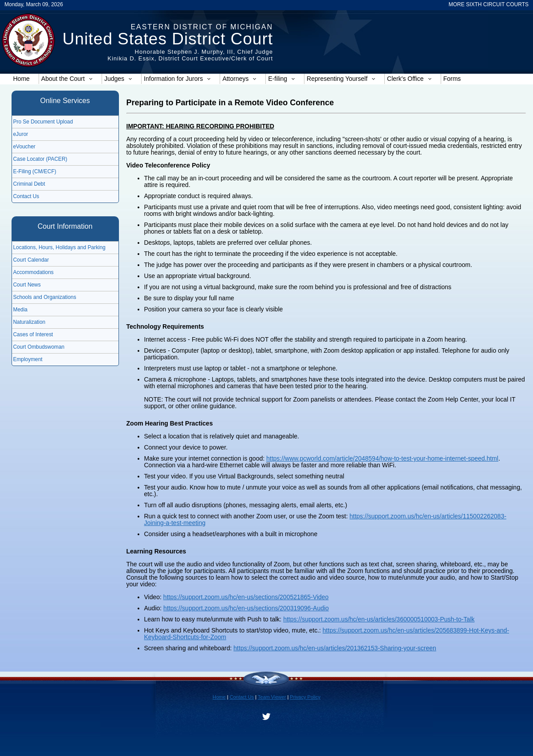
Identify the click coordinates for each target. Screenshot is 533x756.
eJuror (21, 134)
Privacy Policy (305, 697)
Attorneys (239, 79)
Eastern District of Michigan (202, 27)
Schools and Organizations (45, 297)
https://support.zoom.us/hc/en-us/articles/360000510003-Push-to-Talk (379, 619)
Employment (28, 359)
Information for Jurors (177, 79)
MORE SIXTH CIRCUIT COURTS (489, 4)
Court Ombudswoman (39, 347)
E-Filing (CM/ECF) (35, 171)
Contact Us (26, 196)
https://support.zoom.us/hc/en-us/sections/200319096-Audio (246, 608)
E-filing (282, 79)
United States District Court (168, 39)
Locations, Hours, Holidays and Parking (59, 247)
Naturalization (30, 322)
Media (20, 310)
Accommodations (34, 272)
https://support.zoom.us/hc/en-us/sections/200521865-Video (246, 597)
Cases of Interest (33, 334)
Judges (118, 79)
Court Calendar (31, 260)
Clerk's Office (409, 79)
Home (22, 79)
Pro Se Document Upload (43, 122)
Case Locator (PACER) (40, 159)
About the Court (67, 79)
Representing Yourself (341, 79)
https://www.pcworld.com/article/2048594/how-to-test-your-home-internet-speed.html (382, 458)
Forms (452, 79)
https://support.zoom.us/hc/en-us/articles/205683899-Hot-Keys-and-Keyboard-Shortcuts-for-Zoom (327, 634)
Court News (27, 285)
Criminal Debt (29, 184)
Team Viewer (272, 697)
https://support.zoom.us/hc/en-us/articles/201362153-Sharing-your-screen (335, 648)
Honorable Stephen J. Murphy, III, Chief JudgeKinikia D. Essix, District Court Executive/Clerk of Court (190, 55)
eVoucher (24, 147)
